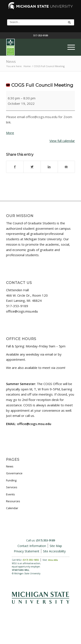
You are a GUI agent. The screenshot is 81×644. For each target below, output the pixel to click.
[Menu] (69, 47)
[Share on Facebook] (15, 167)
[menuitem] (69, 47)
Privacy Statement (27, 551)
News (11, 62)
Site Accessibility (54, 551)
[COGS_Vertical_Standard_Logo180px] (34, 47)
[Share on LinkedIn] (49, 167)
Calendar (12, 508)
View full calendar (62, 141)
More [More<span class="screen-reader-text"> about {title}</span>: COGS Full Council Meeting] (10, 133)
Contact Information (32, 546)
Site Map (56, 546)
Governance (14, 473)
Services (12, 487)
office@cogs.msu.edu (22, 311)
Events (10, 494)
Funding (11, 480)
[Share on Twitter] (32, 167)
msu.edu (53, 560)
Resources (13, 501)
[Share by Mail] (66, 167)
